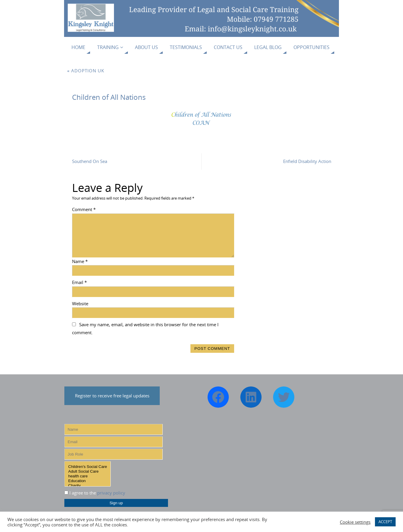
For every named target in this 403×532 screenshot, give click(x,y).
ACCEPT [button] (385, 522)
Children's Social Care (88, 467)
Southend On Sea (90, 161)
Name (80, 261)
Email (79, 282)
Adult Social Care (88, 471)
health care (88, 476)
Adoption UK (86, 71)
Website (80, 303)
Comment (84, 209)
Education (88, 481)
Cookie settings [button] (355, 522)
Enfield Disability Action (307, 161)
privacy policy (111, 493)
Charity (88, 486)
